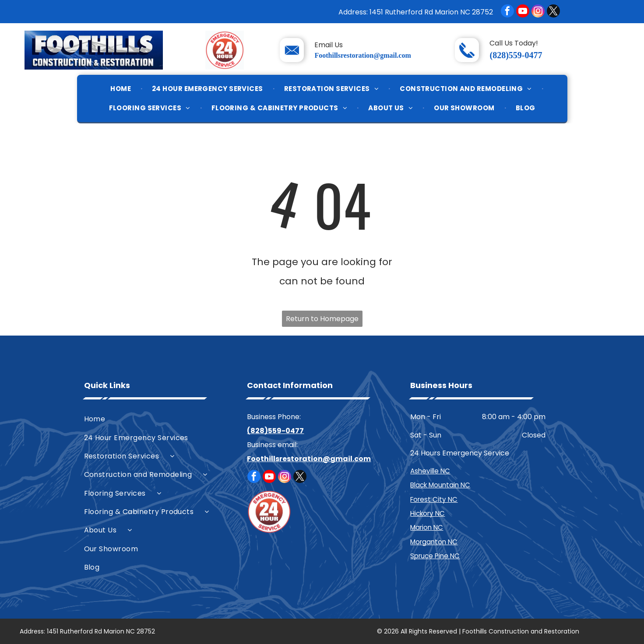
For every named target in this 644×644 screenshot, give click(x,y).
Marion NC (427, 527)
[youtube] (523, 12)
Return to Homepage (322, 319)
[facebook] (507, 12)
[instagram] (538, 12)
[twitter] (553, 12)
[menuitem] (121, 89)
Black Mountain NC (440, 485)
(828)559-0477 (516, 55)
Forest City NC (434, 499)
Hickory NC (428, 513)
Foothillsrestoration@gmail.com (362, 55)
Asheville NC (430, 471)
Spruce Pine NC (435, 556)
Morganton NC (434, 542)
